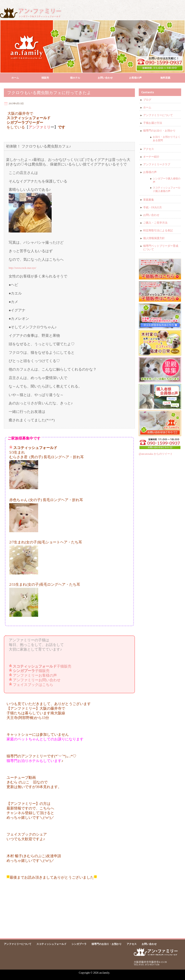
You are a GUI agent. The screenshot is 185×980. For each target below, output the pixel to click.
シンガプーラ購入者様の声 (167, 180)
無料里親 (165, 78)
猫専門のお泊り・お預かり (159, 131)
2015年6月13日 (16, 104)
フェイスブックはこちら (33, 685)
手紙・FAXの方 (153, 207)
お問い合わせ (105, 78)
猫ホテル (75, 78)
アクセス (149, 149)
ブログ (147, 100)
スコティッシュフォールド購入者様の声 (167, 189)
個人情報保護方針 (154, 238)
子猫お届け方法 (153, 123)
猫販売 (45, 78)
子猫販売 (42, 666)
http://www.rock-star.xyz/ (22, 268)
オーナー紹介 (151, 157)
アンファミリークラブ (157, 164)
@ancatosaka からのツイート (156, 454)
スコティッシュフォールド (51, 944)
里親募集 (149, 200)
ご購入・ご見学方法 (155, 223)
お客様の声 (135, 78)
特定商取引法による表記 (158, 230)
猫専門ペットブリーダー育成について (161, 248)
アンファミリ (40, 127)
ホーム (15, 78)
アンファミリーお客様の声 (35, 675)
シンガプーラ (79, 944)
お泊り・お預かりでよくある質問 (167, 139)
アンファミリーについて (158, 115)
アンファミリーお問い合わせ (37, 680)
